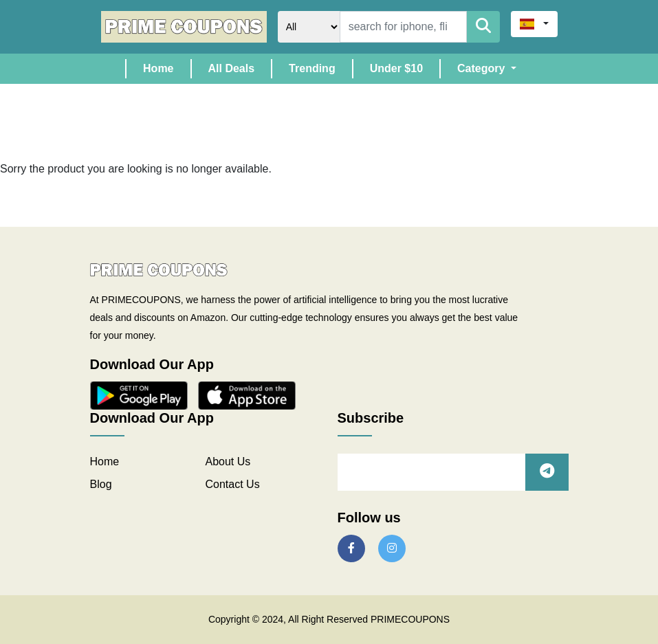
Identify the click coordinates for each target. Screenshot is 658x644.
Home (166, 67)
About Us (228, 462)
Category (483, 68)
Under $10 (396, 68)
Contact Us (233, 484)
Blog (101, 484)
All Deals (232, 68)
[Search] (403, 27)
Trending (312, 68)
